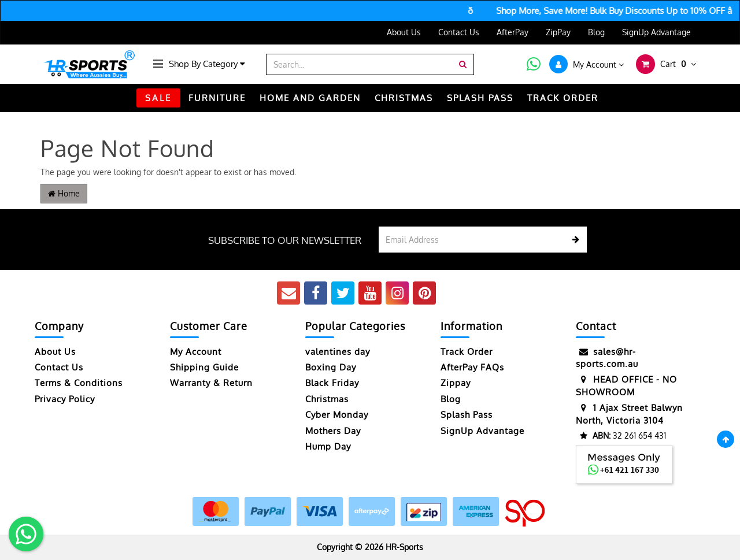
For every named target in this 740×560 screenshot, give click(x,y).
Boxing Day (331, 367)
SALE (158, 98)
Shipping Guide (204, 367)
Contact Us (459, 32)
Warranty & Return (211, 383)
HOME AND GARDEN (310, 98)
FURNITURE (217, 98)
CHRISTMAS (404, 98)
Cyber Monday (337, 415)
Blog (596, 32)
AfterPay (513, 32)
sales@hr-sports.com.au (607, 357)
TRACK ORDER (563, 98)
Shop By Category (207, 64)
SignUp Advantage (656, 32)
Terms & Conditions (79, 383)
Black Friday (332, 383)
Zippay (456, 383)
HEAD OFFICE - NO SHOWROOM (626, 385)
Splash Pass (480, 98)
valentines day (338, 352)
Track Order (467, 352)
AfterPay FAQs (472, 367)
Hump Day (328, 446)
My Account (196, 352)
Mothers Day (333, 431)
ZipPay (558, 32)
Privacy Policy (65, 399)
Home (64, 193)
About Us (404, 32)
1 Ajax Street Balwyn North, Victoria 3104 (629, 413)
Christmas (327, 399)
